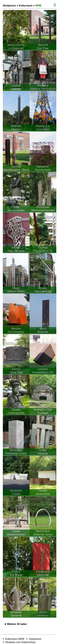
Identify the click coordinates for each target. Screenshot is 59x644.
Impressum (35, 639)
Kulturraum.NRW (15, 639)
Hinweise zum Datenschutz (20, 642)
